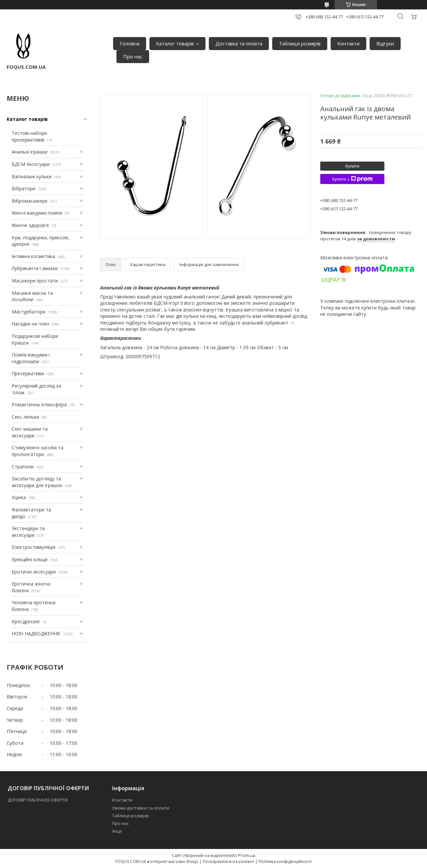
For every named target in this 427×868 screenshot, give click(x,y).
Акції (117, 831)
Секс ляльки (25, 417)
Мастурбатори (29, 312)
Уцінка (19, 497)
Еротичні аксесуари (34, 572)
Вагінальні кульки (32, 176)
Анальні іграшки (30, 152)
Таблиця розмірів (300, 43)
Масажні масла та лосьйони (32, 296)
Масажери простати (35, 281)
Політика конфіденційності (285, 861)
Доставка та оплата (239, 43)
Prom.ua (247, 855)
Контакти (348, 43)
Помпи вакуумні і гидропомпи (31, 358)
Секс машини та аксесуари (30, 432)
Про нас (133, 56)
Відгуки (385, 43)
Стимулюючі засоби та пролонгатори (38, 451)
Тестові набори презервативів (29, 136)
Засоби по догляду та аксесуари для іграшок (37, 482)
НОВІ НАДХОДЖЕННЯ (36, 633)
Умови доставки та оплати (141, 808)
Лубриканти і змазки (35, 268)
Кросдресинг (26, 621)
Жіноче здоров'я (30, 225)
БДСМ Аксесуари (31, 164)
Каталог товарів (175, 43)
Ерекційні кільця (30, 559)
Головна (130, 43)
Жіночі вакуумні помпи (37, 213)
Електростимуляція (34, 547)
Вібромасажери (30, 201)
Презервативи (28, 373)
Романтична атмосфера (39, 404)
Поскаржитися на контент (229, 861)
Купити (352, 166)
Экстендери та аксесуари (28, 532)
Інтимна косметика (33, 256)
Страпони (23, 467)
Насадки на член (30, 324)
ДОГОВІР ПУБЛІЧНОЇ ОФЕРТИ (38, 800)
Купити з (352, 179)
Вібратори (24, 188)
